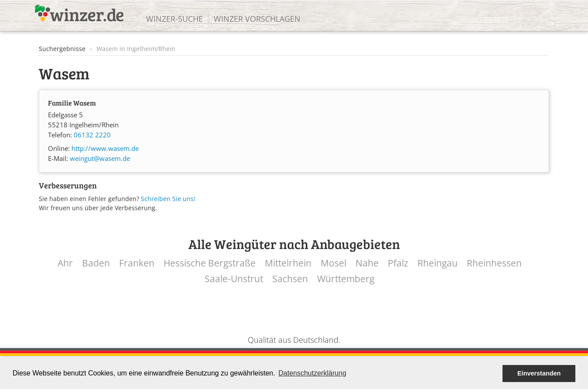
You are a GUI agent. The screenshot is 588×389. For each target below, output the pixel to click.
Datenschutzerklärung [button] (312, 373)
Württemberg (346, 279)
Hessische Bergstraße (210, 263)
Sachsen (290, 279)
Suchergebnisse (62, 49)
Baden (96, 263)
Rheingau (438, 263)
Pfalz (398, 263)
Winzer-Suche (174, 19)
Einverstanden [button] (539, 373)
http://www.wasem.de (105, 148)
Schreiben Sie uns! (168, 199)
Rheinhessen (494, 263)
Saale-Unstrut (234, 279)
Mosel (333, 263)
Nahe (367, 263)
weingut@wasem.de (100, 159)
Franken (137, 263)
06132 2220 (92, 135)
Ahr (65, 263)
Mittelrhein (288, 263)
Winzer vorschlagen (257, 19)
